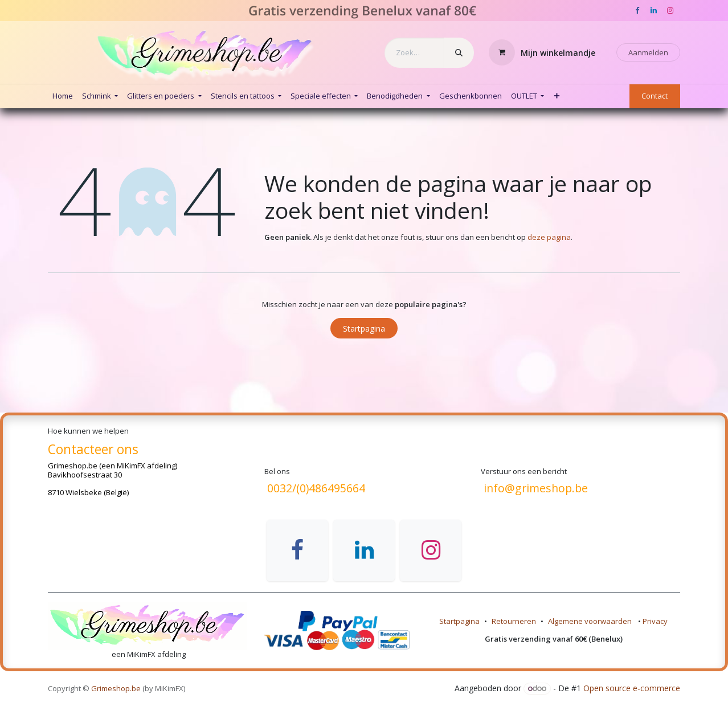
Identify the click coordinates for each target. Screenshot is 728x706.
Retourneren (514, 621)
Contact (655, 96)
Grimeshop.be (73, 466)
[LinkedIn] (653, 11)
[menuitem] (63, 96)
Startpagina (364, 328)
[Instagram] (670, 11)
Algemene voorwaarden (591, 621)
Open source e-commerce (632, 688)
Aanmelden (648, 52)
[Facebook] (637, 11)
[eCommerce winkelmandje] (542, 52)
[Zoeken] (459, 53)
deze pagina (549, 237)
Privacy (655, 621)
